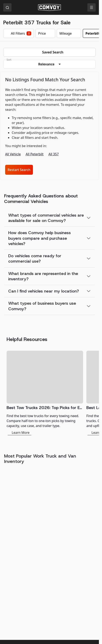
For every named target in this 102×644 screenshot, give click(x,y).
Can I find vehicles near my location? (44, 291)
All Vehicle (13, 154)
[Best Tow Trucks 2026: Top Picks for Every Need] (45, 393)
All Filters (19, 33)
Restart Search (19, 170)
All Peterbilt (35, 154)
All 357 (53, 154)
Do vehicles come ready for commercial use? (35, 258)
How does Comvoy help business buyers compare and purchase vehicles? (39, 238)
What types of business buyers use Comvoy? (42, 306)
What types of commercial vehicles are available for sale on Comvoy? (46, 218)
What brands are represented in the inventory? (43, 276)
